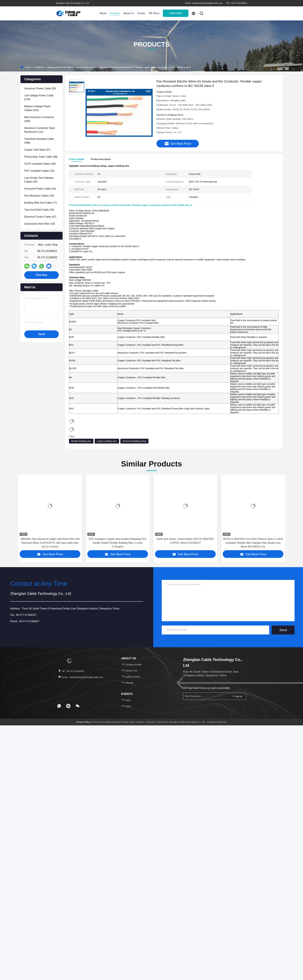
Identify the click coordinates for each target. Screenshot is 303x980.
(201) (37, 108)
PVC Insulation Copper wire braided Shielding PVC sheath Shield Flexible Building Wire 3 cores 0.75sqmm (118, 543)
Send (283, 630)
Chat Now (176, 13)
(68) (41, 157)
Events (141, 13)
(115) (39, 130)
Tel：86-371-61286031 (71, 671)
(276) (39, 97)
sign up (237, 696)
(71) (41, 203)
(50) (40, 88)
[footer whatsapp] (59, 706)
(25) (39, 171)
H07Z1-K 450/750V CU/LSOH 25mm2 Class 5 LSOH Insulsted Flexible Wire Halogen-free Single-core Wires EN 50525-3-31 (253, 543)
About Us (129, 13)
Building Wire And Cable (59, 67)
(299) (39, 119)
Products (115, 13)
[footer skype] (68, 706)
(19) (40, 224)
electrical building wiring (134, 441)
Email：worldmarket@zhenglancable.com (81, 677)
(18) (39, 210)
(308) (39, 141)
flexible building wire (81, 441)
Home (103, 13)
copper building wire (107, 441)
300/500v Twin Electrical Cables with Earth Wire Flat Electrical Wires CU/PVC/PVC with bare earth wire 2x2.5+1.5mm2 (50, 543)
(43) (40, 189)
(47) (37, 150)
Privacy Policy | (84, 722)
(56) (40, 164)
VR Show (154, 13)
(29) (39, 196)
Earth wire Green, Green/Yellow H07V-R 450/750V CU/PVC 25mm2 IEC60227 (185, 541)
